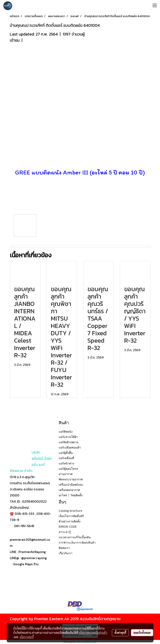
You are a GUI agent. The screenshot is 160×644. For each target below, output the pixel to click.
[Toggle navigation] (155, 6)
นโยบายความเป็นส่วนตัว (93, 633)
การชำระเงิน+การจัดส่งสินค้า (77, 542)
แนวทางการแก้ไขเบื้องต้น (75, 537)
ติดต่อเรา (64, 548)
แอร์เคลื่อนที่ (66, 458)
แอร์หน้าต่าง (66, 463)
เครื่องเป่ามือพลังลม (71, 485)
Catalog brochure (71, 511)
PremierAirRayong (32, 552)
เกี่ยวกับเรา (66, 553)
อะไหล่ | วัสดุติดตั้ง (71, 495)
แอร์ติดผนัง (66, 431)
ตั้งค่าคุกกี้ (120, 633)
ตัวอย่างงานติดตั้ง (70, 521)
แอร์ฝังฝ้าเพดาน (69, 442)
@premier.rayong (34, 558)
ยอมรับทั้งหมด (142, 633)
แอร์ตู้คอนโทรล (68, 469)
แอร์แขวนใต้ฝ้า (68, 437)
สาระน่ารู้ (65, 532)
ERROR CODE (68, 527)
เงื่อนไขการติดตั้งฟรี (71, 516)
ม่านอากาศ (66, 474)
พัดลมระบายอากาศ (71, 479)
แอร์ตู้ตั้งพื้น (66, 453)
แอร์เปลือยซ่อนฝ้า (70, 447)
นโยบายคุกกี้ (27, 637)
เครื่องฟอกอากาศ (69, 490)
